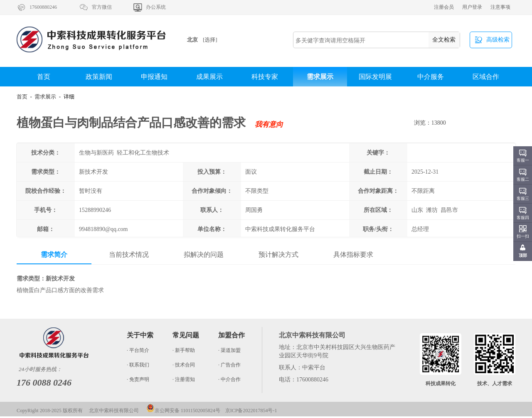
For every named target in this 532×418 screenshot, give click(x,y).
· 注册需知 (184, 379)
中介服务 (431, 77)
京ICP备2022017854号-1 (251, 411)
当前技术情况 (129, 254)
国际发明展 (375, 77)
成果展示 (209, 77)
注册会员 (444, 7)
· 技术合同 (184, 365)
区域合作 (486, 77)
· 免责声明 (138, 379)
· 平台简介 (138, 350)
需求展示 (320, 77)
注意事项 (500, 7)
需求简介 (54, 254)
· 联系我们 (138, 365)
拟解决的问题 (204, 254)
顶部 (523, 255)
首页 (44, 77)
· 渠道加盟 (229, 350)
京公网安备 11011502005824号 (183, 411)
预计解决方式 (278, 254)
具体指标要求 (353, 254)
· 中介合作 (229, 379)
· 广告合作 (229, 365)
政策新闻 (99, 77)
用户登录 (472, 7)
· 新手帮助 (184, 350)
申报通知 (154, 77)
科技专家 (265, 77)
